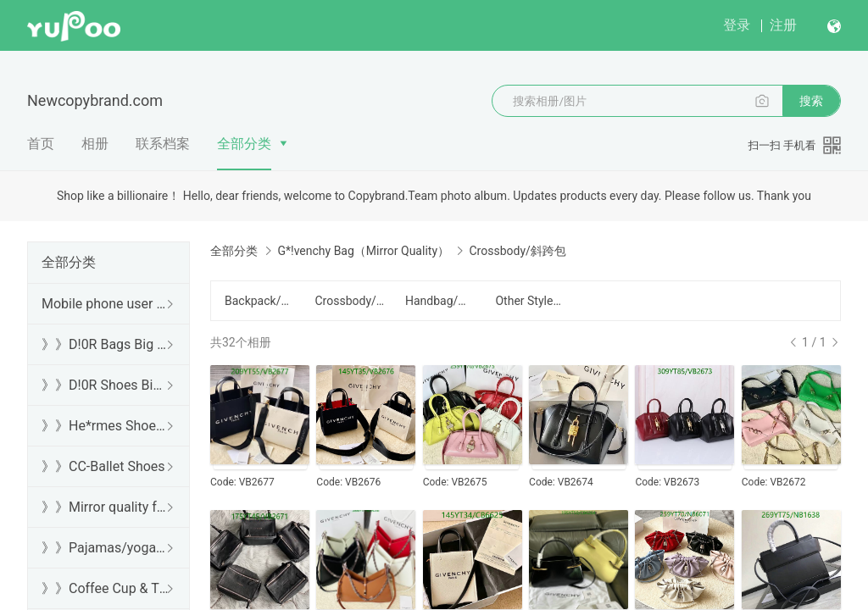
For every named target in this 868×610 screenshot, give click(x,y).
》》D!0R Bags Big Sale (105, 344)
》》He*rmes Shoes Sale (105, 426)
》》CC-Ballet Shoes (103, 466)
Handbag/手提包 (440, 301)
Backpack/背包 (259, 301)
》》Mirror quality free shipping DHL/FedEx (105, 507)
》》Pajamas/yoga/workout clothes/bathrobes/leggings (105, 548)
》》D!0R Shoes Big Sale (105, 385)
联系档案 (163, 144)
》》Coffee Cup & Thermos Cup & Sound (105, 588)
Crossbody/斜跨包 (349, 301)
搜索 (811, 101)
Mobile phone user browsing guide (105, 304)
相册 (95, 144)
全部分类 (244, 144)
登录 (737, 25)
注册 (783, 25)
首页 (41, 144)
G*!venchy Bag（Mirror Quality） (363, 251)
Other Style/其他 (530, 301)
